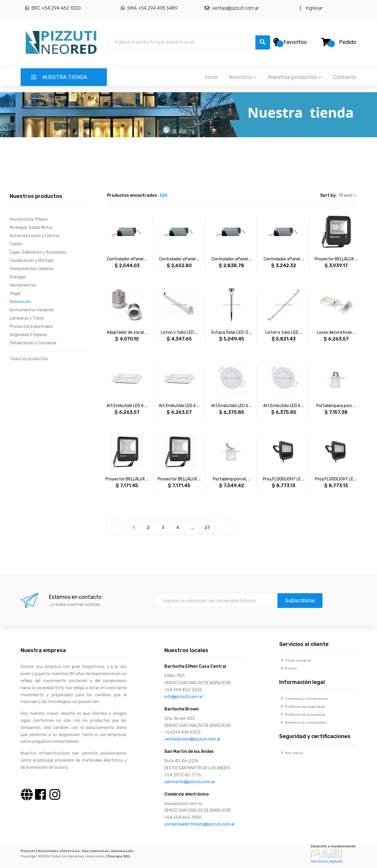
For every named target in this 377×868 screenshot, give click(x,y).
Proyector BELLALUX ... (336, 259)
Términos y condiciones (304, 699)
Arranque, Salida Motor (31, 228)
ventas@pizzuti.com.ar (232, 8)
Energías (18, 277)
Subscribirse (300, 601)
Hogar (15, 294)
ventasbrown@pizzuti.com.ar (192, 739)
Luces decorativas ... (336, 332)
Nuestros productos (295, 77)
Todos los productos (29, 359)
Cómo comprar (295, 660)
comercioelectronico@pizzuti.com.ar (200, 824)
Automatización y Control (34, 236)
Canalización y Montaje (32, 261)
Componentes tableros (32, 269)
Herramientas (23, 285)
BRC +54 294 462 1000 (53, 8)
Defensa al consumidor (303, 722)
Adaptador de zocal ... (127, 332)
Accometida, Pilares (29, 219)
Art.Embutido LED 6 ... (127, 406)
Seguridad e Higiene (28, 335)
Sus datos (291, 753)
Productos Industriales (31, 326)
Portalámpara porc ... (336, 406)
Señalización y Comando (33, 343)
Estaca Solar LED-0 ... (232, 332)
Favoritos (295, 42)
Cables (16, 244)
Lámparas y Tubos (27, 318)
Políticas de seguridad (302, 707)
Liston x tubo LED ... (179, 332)
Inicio (211, 77)
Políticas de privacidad (302, 715)
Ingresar (313, 8)
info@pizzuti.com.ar (184, 697)
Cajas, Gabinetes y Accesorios (38, 252)
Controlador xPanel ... (127, 259)
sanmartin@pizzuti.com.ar (190, 782)
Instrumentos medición (32, 310)
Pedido (348, 42)
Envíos (288, 668)
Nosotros (243, 77)
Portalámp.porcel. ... (232, 479)
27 (207, 528)
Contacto (345, 77)
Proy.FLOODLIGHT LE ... (284, 479)
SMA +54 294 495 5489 (149, 8)
